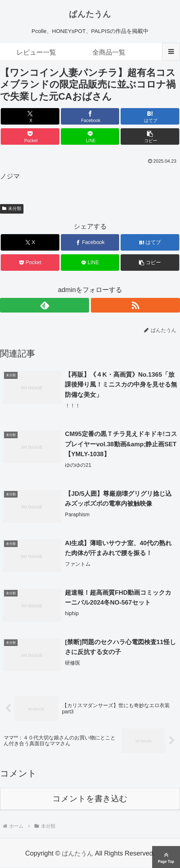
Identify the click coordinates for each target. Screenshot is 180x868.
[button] (150, 136)
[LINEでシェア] (90, 136)
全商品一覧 (109, 52)
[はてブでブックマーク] (150, 116)
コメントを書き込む (90, 800)
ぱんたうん (90, 14)
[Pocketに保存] (30, 136)
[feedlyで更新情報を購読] (45, 305)
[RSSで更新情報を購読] (135, 305)
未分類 (12, 208)
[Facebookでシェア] (90, 116)
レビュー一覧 (36, 52)
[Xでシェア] (30, 116)
